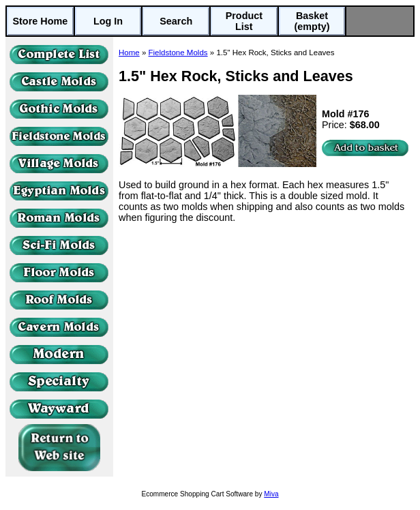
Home (129, 52)
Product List (244, 21)
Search (176, 21)
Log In (108, 21)
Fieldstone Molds (178, 52)
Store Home (40, 21)
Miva (271, 494)
